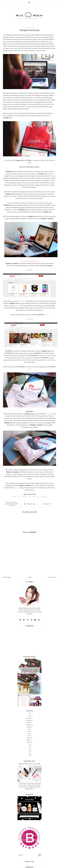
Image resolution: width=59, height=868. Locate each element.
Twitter (34, 497)
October (29, 723)
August (29, 727)
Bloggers (8, 504)
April (29, 736)
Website (14, 497)
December (29, 718)
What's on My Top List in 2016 (29, 764)
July (29, 729)
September (29, 725)
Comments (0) (47, 504)
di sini (46, 315)
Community (15, 504)
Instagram (44, 497)
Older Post (52, 577)
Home (30, 577)
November (29, 720)
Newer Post (7, 577)
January (29, 742)
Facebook (24, 497)
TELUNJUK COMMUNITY (30, 261)
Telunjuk (12, 505)
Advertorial (13, 502)
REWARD (49, 414)
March (29, 738)
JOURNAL (30, 319)
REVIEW (30, 270)
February (29, 740)
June (29, 731)
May (29, 733)
